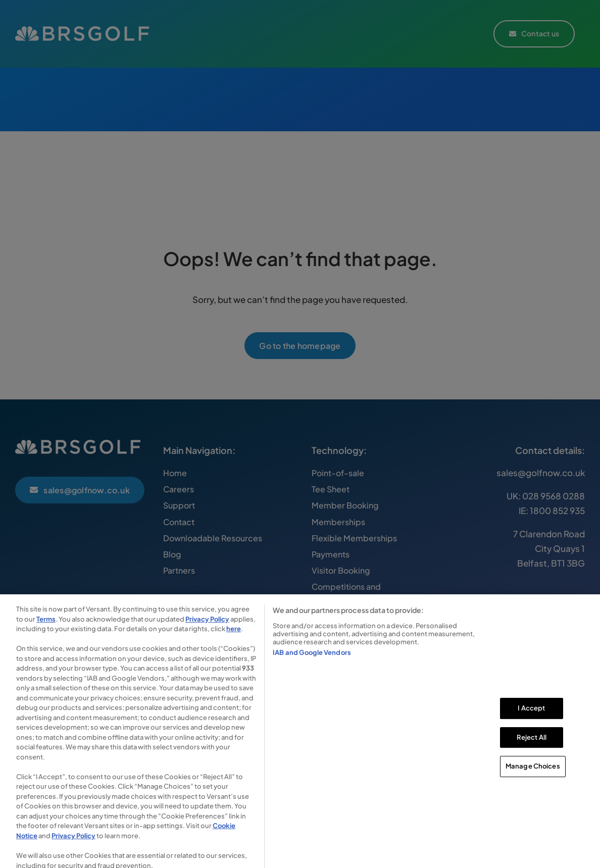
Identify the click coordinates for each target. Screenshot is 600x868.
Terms (46, 627)
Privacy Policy (207, 627)
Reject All (532, 745)
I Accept (531, 717)
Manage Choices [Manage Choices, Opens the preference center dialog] (533, 775)
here (234, 637)
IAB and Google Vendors (312, 660)
